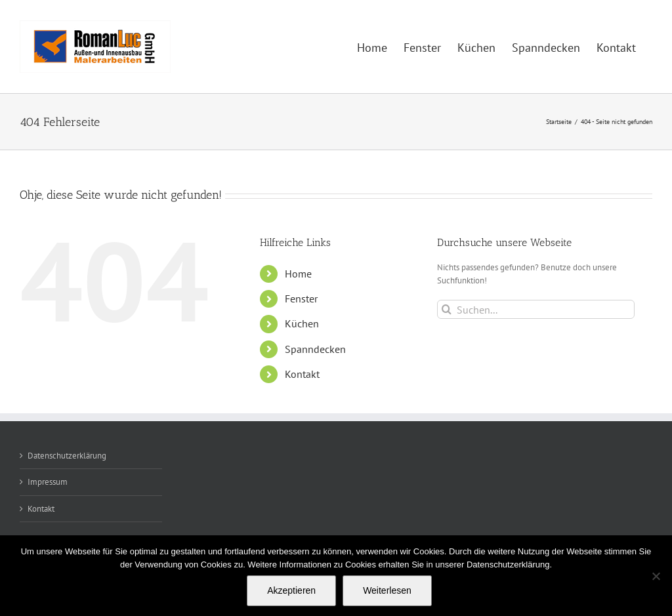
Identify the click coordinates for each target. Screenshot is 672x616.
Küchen (302, 323)
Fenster (301, 298)
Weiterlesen (387, 590)
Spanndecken (315, 349)
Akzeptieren (291, 590)
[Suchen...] (536, 309)
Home (298, 274)
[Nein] (656, 576)
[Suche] (447, 309)
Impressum (48, 482)
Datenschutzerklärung (67, 456)
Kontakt (302, 374)
